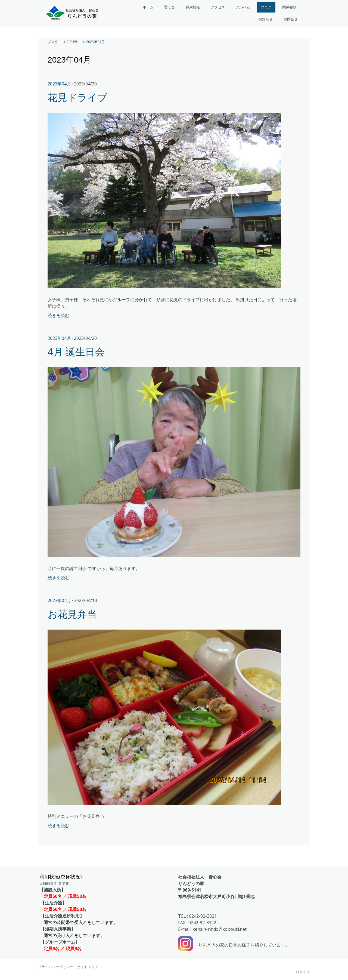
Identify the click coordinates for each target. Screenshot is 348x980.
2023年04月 (59, 84)
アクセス (218, 7)
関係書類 (289, 7)
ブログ (266, 7)
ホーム (148, 7)
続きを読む (58, 315)
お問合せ (291, 19)
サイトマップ (88, 967)
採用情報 (193, 7)
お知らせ (266, 19)
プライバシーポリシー (56, 967)
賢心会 (170, 7)
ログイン (303, 972)
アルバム (243, 7)
